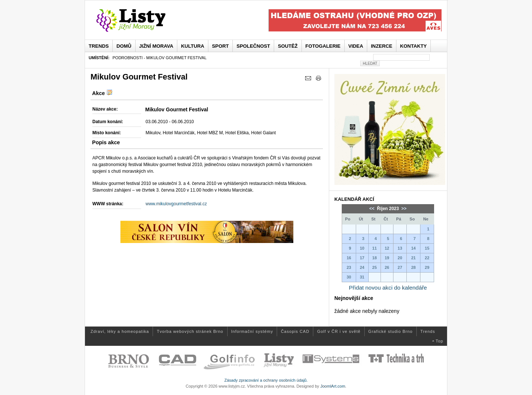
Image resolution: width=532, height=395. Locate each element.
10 (362, 248)
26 (387, 267)
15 (427, 248)
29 (427, 267)
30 (349, 277)
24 (362, 267)
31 (362, 277)
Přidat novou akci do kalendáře (388, 288)
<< (373, 209)
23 (349, 267)
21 (413, 258)
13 (400, 248)
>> (403, 209)
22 (427, 258)
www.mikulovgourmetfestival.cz (176, 204)
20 (400, 258)
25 (375, 267)
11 (375, 248)
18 (375, 258)
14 (413, 248)
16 (349, 258)
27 (400, 267)
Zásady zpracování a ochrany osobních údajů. (266, 380)
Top (439, 341)
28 (413, 267)
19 (387, 258)
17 (362, 258)
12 (387, 248)
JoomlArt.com (333, 386)
